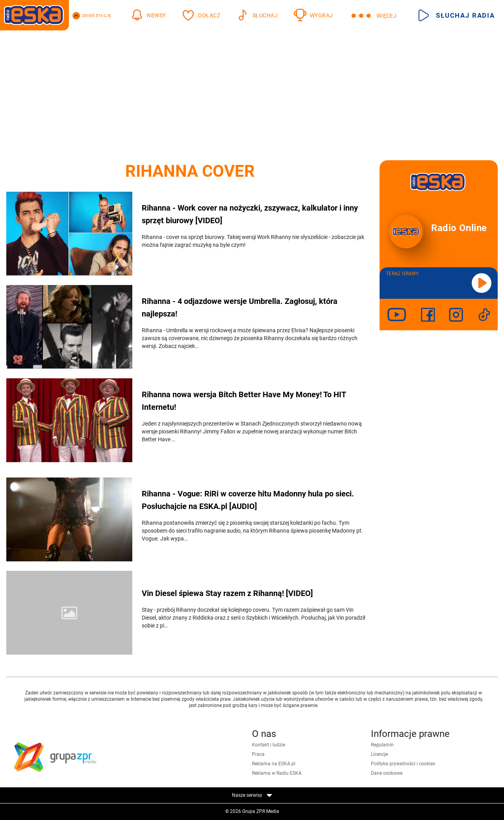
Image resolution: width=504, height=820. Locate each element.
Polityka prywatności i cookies (403, 764)
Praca (258, 754)
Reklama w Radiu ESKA (277, 773)
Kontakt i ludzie (269, 745)
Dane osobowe (387, 773)
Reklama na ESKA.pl (274, 764)
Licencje (379, 754)
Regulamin (382, 745)
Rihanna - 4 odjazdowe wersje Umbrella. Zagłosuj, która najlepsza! (240, 307)
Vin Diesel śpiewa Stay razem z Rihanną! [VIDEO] (227, 593)
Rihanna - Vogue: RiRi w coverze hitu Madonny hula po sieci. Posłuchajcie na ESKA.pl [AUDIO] (248, 500)
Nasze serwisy (252, 795)
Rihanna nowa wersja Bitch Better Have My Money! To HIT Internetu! (244, 401)
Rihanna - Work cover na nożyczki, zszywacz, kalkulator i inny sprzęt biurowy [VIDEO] (250, 214)
